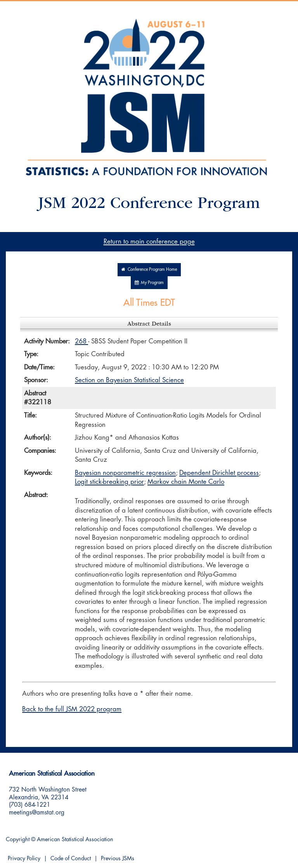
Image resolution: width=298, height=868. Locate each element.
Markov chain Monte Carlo (186, 482)
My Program (149, 283)
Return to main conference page (149, 242)
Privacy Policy (24, 858)
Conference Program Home (149, 269)
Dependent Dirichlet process (219, 473)
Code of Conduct (71, 858)
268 (81, 341)
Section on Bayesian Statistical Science (129, 380)
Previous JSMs (118, 858)
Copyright (18, 839)
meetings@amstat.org (37, 813)
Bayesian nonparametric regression (125, 473)
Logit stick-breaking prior (109, 482)
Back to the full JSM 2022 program (72, 709)
